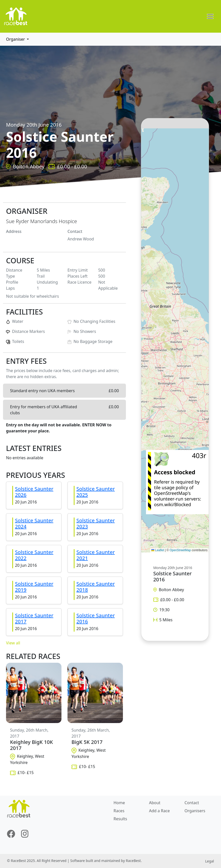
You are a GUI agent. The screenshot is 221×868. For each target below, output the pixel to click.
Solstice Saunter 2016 (96, 618)
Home (119, 803)
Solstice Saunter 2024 (34, 523)
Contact (192, 803)
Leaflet (158, 550)
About (155, 803)
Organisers (195, 811)
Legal (210, 861)
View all (13, 643)
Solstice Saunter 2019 (34, 587)
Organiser (16, 39)
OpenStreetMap (180, 550)
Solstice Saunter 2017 (34, 618)
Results (120, 819)
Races (119, 811)
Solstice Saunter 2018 (96, 587)
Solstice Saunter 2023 (96, 523)
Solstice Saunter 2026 (34, 492)
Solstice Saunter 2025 (96, 492)
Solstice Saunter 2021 (96, 555)
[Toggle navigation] (210, 16)
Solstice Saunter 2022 (34, 555)
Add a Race (159, 811)
